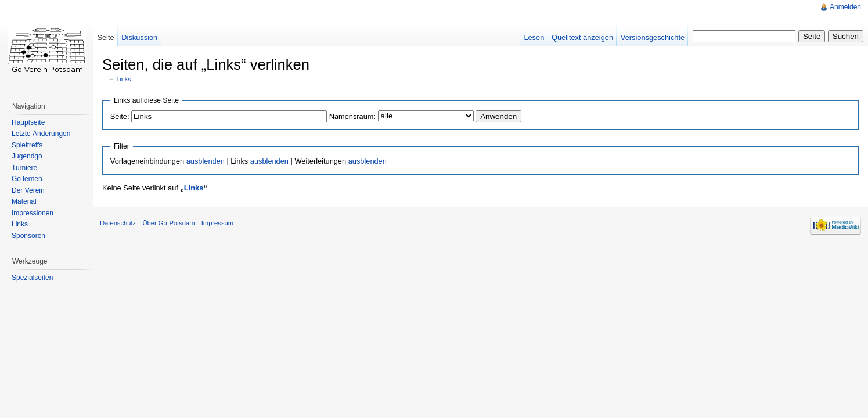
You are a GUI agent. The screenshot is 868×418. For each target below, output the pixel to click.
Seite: (120, 116)
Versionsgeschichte (653, 37)
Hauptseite (28, 122)
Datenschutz (118, 223)
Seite (105, 37)
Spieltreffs (27, 145)
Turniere (24, 168)
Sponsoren (28, 236)
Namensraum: (352, 116)
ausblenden (206, 161)
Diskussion (139, 37)
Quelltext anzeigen (582, 37)
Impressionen (33, 213)
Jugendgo (27, 156)
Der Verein (28, 190)
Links (124, 79)
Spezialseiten (32, 278)
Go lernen (27, 179)
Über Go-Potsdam (168, 223)
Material (24, 201)
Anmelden (845, 7)
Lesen (534, 37)
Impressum (217, 223)
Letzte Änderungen (41, 134)
